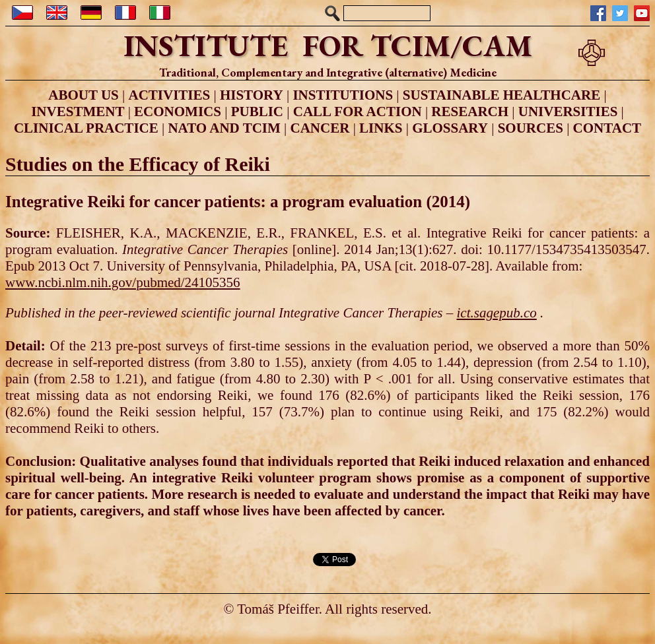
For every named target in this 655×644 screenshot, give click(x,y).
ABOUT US (83, 95)
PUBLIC (257, 112)
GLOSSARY (450, 128)
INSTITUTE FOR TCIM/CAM (328, 46)
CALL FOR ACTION (358, 112)
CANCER (320, 128)
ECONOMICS (178, 112)
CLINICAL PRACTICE (86, 128)
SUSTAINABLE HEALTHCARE (501, 95)
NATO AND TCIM (224, 128)
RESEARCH (470, 112)
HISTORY (252, 95)
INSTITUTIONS (343, 95)
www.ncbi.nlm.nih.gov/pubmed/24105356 (123, 282)
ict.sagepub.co (496, 313)
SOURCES (531, 128)
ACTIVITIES (169, 95)
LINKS (381, 128)
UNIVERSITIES (568, 112)
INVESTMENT (78, 112)
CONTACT (607, 128)
